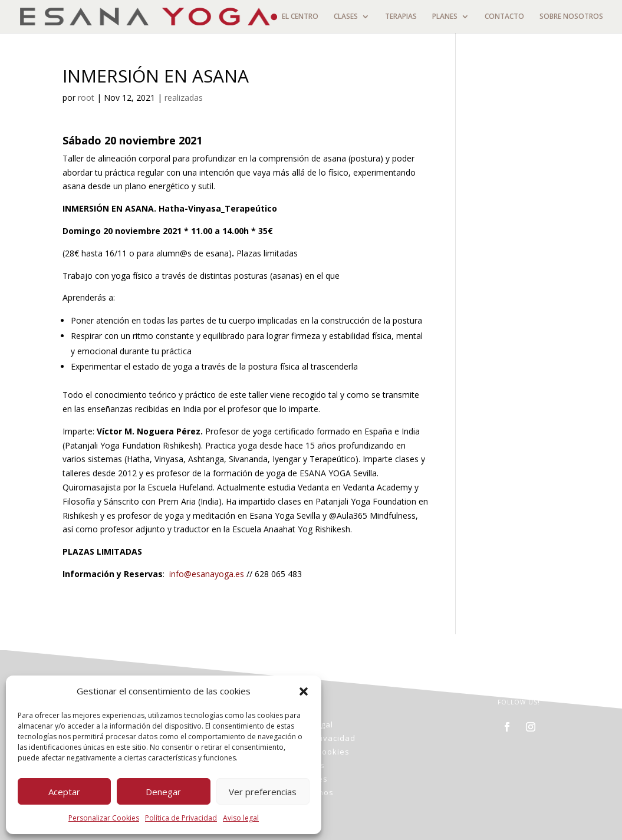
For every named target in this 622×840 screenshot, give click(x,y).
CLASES (346, 17)
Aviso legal (241, 818)
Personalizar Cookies (104, 818)
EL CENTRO (300, 17)
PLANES (445, 17)
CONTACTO (504, 17)
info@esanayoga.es (207, 574)
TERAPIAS (401, 17)
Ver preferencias (263, 792)
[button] (304, 691)
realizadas (184, 98)
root (86, 98)
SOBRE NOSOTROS (571, 17)
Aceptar (64, 792)
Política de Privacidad (181, 818)
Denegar (163, 792)
